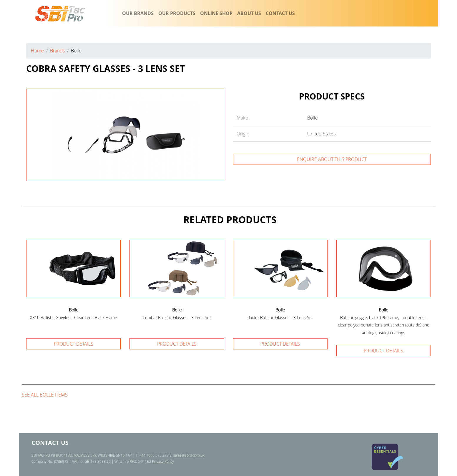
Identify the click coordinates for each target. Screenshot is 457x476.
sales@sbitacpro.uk (189, 455)
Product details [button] (74, 344)
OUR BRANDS (138, 13)
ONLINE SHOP (216, 13)
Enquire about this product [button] (332, 159)
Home (37, 51)
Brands (57, 51)
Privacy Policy (163, 461)
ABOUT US (249, 13)
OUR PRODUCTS (177, 13)
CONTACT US (280, 13)
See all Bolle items (45, 395)
